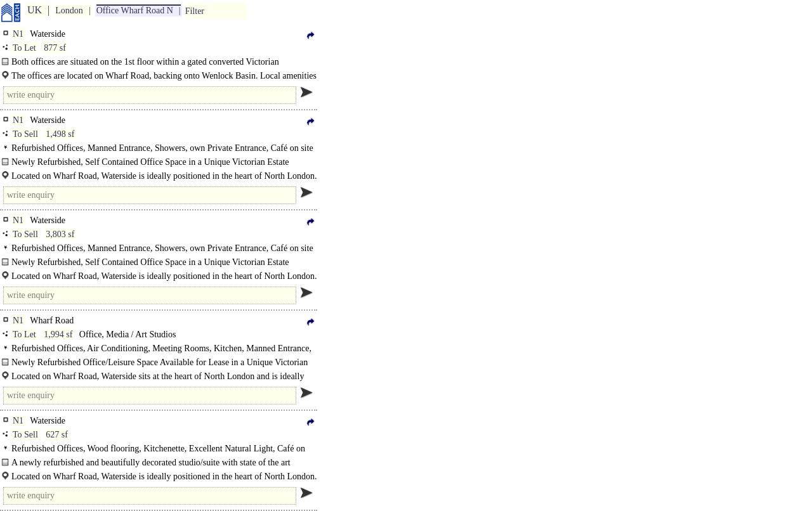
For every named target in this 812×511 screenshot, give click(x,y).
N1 (18, 34)
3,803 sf (60, 234)
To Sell (25, 134)
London (69, 10)
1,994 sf (58, 334)
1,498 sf (60, 134)
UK (35, 10)
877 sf (55, 48)
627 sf (57, 435)
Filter (195, 11)
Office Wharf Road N (135, 10)
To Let (24, 48)
